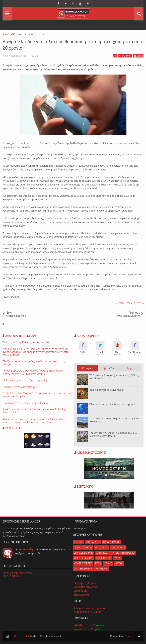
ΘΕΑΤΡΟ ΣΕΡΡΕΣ (83, 563)
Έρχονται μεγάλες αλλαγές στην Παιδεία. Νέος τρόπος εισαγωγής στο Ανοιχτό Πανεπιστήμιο (33, 372)
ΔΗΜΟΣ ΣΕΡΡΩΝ (83, 547)
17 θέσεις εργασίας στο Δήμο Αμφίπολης (25, 380)
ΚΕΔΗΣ (108, 563)
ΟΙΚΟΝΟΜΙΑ (101, 547)
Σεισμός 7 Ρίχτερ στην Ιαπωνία (20, 387)
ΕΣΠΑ (98, 563)
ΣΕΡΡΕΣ (79, 542)
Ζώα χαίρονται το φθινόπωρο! (106, 390)
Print (127, 56)
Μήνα (130, 368)
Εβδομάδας (109, 368)
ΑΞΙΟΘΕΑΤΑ (102, 569)
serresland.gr (26, 549)
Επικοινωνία (82, 595)
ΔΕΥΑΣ (119, 563)
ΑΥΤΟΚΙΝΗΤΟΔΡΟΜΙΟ (123, 553)
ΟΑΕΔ (117, 558)
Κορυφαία (88, 368)
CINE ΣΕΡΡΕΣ (118, 547)
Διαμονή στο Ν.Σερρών (87, 629)
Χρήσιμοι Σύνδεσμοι (86, 587)
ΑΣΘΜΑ (120, 303)
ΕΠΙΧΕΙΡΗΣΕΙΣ (104, 558)
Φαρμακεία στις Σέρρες (88, 612)
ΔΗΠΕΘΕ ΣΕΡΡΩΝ (84, 553)
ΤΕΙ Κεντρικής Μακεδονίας (17, 573)
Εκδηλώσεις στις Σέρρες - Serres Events (25, 403)
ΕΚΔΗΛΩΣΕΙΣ (93, 542)
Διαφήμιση (81, 591)
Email (138, 56)
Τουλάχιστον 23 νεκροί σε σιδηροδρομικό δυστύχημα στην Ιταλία (113, 434)
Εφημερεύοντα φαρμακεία (90, 608)
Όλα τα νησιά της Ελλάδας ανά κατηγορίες (113, 404)
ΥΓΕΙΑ (140, 303)
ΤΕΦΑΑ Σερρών (11, 576)
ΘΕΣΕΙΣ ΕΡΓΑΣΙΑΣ (84, 558)
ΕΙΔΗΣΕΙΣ (131, 303)
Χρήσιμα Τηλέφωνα (86, 583)
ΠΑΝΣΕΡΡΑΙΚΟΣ (112, 542)
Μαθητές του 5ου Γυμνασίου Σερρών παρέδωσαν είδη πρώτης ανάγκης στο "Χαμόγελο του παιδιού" (33, 421)
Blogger (128, 636)
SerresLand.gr (22, 636)
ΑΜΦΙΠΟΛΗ (102, 553)
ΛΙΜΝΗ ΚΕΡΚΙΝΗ (83, 569)
